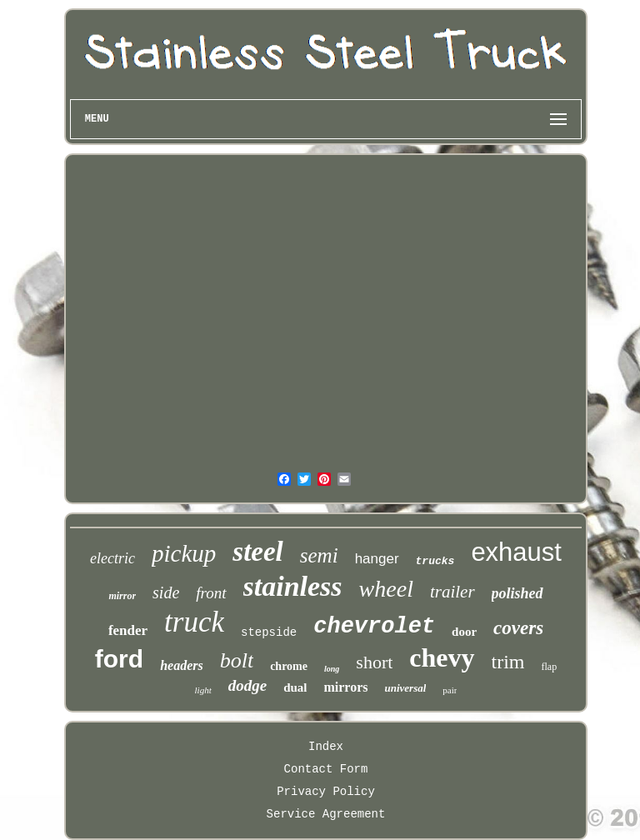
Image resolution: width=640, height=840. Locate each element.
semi (319, 555)
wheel (386, 589)
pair (450, 690)
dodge (247, 685)
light (203, 690)
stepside (269, 632)
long (332, 669)
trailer (452, 592)
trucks (435, 561)
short (374, 662)
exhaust (516, 552)
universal (406, 688)
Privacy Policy (326, 792)
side (166, 592)
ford (119, 659)
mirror (122, 596)
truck (194, 622)
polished (517, 593)
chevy (442, 657)
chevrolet (374, 627)
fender (128, 630)
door (464, 632)
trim (508, 662)
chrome (289, 666)
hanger (377, 559)
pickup (184, 553)
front (211, 593)
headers (182, 665)
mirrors (345, 687)
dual (295, 687)
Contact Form (326, 769)
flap (550, 667)
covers (518, 628)
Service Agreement (326, 814)
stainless (293, 586)
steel (257, 552)
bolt (237, 660)
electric (112, 558)
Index (326, 747)
